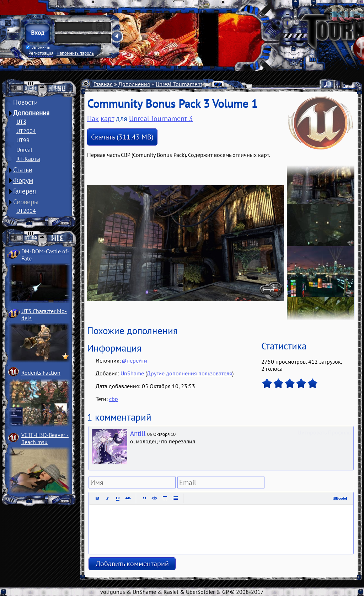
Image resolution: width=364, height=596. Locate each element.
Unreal (24, 149)
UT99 (23, 140)
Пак (93, 118)
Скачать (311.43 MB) (122, 137)
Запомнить (38, 47)
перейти (137, 360)
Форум (23, 180)
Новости (25, 102)
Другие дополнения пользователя (189, 373)
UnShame (132, 373)
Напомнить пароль (75, 53)
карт (107, 118)
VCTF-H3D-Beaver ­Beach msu (45, 438)
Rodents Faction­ (41, 373)
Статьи (23, 170)
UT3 (21, 122)
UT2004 (26, 131)
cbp (114, 399)
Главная (103, 84)
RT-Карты (28, 159)
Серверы (26, 202)
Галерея (25, 191)
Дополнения (31, 113)
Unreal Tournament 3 (181, 84)
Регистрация (41, 53)
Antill (138, 433)
